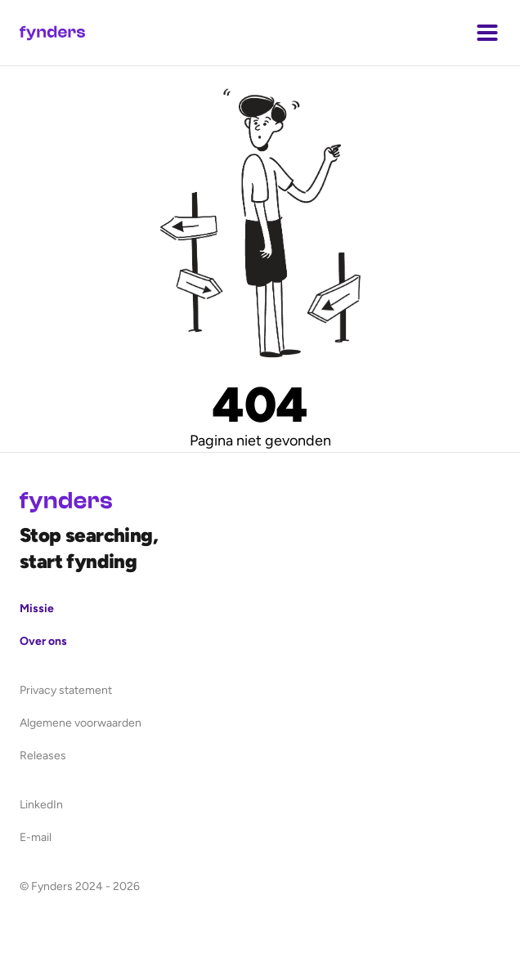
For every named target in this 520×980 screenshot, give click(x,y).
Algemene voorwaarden (81, 723)
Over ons (43, 641)
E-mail (36, 837)
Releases (43, 756)
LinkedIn (41, 805)
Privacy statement (66, 690)
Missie (37, 609)
